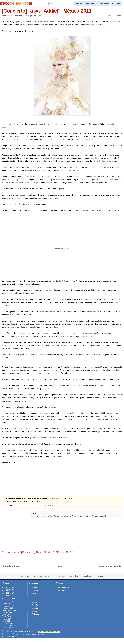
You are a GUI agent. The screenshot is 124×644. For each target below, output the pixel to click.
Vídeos (35, 611)
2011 (8, 602)
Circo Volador (37, 516)
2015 (8, 590)
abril (4, 621)
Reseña (95, 516)
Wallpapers (36, 614)
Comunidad (104, 4)
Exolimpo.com (10, 635)
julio (4, 615)
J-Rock (73, 516)
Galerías (35, 596)
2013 (8, 596)
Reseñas (35, 605)
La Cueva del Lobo (66, 587)
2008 (8, 637)
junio (4, 617)
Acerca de (25, 576)
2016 (8, 587)
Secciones (90, 4)
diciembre (6, 604)
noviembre (7, 606)
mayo (5, 619)
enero (5, 628)
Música (35, 602)
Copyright (74, 576)
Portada (78, 4)
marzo (5, 623)
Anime (34, 587)
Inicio (59, 566)
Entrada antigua (11, 566)
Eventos (57, 516)
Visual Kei (104, 516)
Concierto (48, 516)
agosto (5, 612)
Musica (87, 516)
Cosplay (35, 590)
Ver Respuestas (115, 16)
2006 (8, 642)
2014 (8, 593)
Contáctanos (88, 576)
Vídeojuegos (37, 608)
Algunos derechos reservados (49, 632)
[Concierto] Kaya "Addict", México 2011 (62, 11)
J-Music (65, 516)
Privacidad (61, 576)
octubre (5, 608)
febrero (5, 625)
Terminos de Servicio (43, 576)
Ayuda (101, 576)
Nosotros (116, 4)
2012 (8, 599)
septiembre (7, 610)
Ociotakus (62, 590)
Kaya (80, 516)
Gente (34, 599)
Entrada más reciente (110, 566)
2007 (8, 639)
